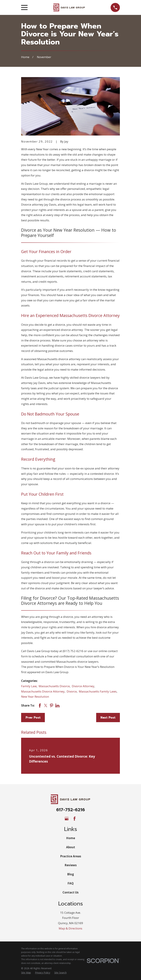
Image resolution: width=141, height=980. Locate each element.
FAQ (71, 883)
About (71, 847)
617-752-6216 (70, 810)
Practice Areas (71, 856)
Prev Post (33, 718)
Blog (70, 874)
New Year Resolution (35, 697)
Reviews (71, 865)
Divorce (72, 691)
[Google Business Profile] (67, 819)
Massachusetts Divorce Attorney (43, 691)
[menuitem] (26, 973)
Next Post (108, 718)
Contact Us (70, 892)
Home (71, 838)
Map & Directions (70, 928)
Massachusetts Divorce (54, 686)
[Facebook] (75, 819)
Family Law (29, 686)
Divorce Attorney (83, 686)
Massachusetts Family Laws (98, 691)
